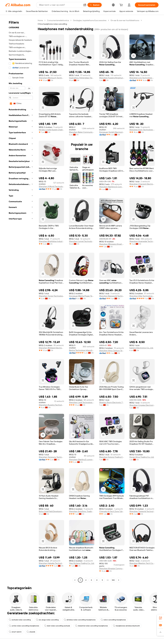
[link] (160, 618)
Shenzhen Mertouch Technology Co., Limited (51, 78)
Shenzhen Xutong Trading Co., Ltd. (112, 457)
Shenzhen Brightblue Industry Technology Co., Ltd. (51, 241)
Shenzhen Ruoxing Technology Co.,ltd (51, 405)
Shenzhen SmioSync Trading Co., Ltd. (82, 511)
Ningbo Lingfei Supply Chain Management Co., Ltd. (51, 130)
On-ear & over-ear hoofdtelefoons (125, 20)
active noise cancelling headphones (24, 626)
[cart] (122, 5)
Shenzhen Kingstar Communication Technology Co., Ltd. (112, 568)
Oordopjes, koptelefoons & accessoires (90, 20)
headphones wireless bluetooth (126, 626)
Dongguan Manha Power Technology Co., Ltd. (82, 296)
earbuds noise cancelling (20, 620)
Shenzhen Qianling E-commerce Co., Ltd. (82, 459)
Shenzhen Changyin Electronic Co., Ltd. (142, 184)
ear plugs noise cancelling (47, 620)
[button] (85, 5)
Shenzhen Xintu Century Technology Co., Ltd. (112, 351)
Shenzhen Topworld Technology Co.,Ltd (142, 511)
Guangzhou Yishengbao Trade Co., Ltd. (82, 78)
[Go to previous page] (75, 580)
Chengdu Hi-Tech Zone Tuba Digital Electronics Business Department (112, 511)
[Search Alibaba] (60, 5)
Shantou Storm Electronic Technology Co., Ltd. (112, 402)
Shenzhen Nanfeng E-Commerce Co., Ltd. (112, 187)
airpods (31, 632)
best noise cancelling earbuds (57, 626)
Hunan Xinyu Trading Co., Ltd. (142, 457)
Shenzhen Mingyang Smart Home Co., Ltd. (112, 244)
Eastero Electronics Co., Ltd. (141, 348)
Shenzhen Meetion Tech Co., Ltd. (142, 563)
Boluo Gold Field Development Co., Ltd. (51, 511)
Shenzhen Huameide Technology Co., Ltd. (142, 241)
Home (40, 20)
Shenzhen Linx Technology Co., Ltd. (142, 78)
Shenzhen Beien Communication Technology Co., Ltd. (82, 132)
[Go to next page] (119, 580)
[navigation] (21, 301)
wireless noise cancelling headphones (80, 620)
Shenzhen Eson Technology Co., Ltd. (142, 130)
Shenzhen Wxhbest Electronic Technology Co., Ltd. (51, 348)
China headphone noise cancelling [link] (52, 24)
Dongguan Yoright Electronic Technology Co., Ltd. (112, 132)
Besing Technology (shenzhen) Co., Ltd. (82, 350)
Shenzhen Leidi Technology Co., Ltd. (82, 402)
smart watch (15, 632)
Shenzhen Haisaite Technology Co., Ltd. (51, 563)
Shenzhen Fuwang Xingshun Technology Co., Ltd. (112, 78)
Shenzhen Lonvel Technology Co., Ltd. (82, 241)
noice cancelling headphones (113, 620)
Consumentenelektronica (58, 20)
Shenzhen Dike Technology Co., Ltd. (142, 296)
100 (113, 580)
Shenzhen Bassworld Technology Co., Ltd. (112, 296)
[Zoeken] (95, 5)
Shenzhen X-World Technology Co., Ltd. (51, 186)
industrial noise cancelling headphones (91, 626)
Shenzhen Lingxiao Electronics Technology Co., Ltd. (142, 405)
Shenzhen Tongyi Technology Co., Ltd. (51, 296)
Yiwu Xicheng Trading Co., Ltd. (82, 563)
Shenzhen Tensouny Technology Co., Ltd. (51, 457)
